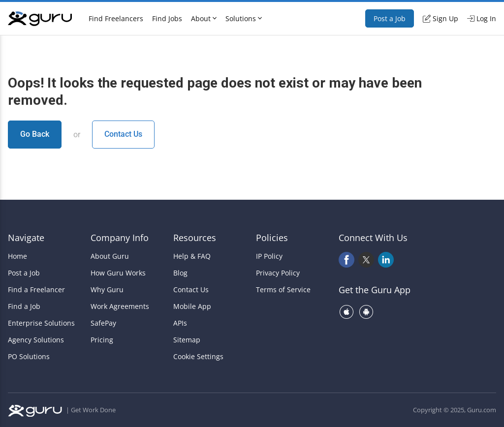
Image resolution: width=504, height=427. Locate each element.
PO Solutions (29, 357)
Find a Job (24, 306)
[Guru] (40, 19)
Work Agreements (120, 306)
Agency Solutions (36, 340)
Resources (195, 238)
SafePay (103, 323)
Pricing (102, 340)
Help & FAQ (192, 256)
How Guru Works (118, 273)
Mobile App (192, 306)
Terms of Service (283, 290)
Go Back (35, 134)
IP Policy (269, 256)
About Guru (110, 256)
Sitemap (187, 340)
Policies (272, 238)
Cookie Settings (198, 357)
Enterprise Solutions (41, 323)
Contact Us (123, 134)
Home (17, 256)
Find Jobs (167, 18)
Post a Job (390, 18)
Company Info (120, 238)
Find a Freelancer (36, 290)
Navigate (26, 238)
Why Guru (107, 290)
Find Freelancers (116, 18)
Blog (180, 273)
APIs (180, 323)
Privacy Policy (278, 273)
